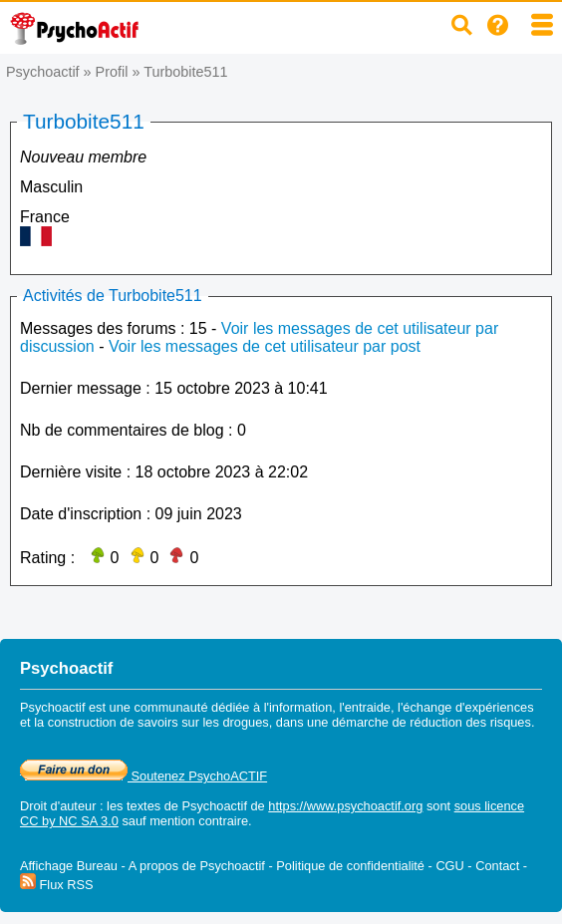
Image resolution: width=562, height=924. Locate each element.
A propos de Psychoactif (197, 866)
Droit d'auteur (58, 806)
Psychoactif (43, 72)
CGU (449, 866)
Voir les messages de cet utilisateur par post (265, 346)
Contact (497, 866)
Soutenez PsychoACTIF (143, 776)
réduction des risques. (472, 722)
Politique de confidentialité (350, 866)
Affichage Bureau (69, 866)
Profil (112, 72)
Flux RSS (57, 885)
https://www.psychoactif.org (345, 806)
